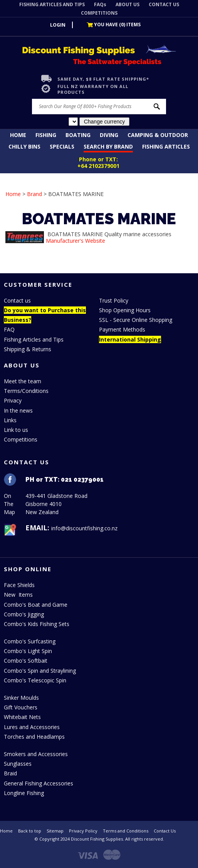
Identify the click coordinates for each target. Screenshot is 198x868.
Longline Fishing (24, 793)
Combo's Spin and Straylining (40, 671)
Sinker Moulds (21, 698)
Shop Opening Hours (125, 310)
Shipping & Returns (28, 349)
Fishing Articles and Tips (34, 339)
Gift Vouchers (21, 707)
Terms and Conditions (126, 831)
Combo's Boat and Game (36, 605)
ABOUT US (128, 4)
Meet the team (23, 381)
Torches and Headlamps (34, 737)
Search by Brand (108, 146)
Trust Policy (114, 300)
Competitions (21, 439)
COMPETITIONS (99, 13)
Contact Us (165, 831)
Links (10, 420)
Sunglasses (18, 764)
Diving (109, 135)
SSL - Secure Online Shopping (136, 320)
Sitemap (55, 831)
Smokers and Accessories (36, 754)
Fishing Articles (166, 146)
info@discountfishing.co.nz (84, 528)
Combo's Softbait (26, 661)
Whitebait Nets (22, 717)
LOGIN (58, 25)
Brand (34, 194)
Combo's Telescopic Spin (35, 680)
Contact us (17, 300)
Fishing (46, 135)
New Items (18, 595)
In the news (18, 410)
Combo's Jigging (24, 614)
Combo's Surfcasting (30, 641)
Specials (62, 146)
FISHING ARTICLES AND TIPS (52, 4)
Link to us (16, 430)
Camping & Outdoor (158, 135)
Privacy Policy (83, 831)
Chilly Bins (24, 146)
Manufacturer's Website (76, 241)
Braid (10, 773)
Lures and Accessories (32, 727)
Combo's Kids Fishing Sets (37, 624)
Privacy (13, 400)
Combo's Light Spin (28, 651)
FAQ (9, 329)
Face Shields (19, 585)
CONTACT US (164, 4)
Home (18, 135)
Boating (78, 135)
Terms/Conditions (26, 391)
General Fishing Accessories (39, 783)
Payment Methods (122, 329)
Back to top (30, 831)
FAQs (100, 4)
